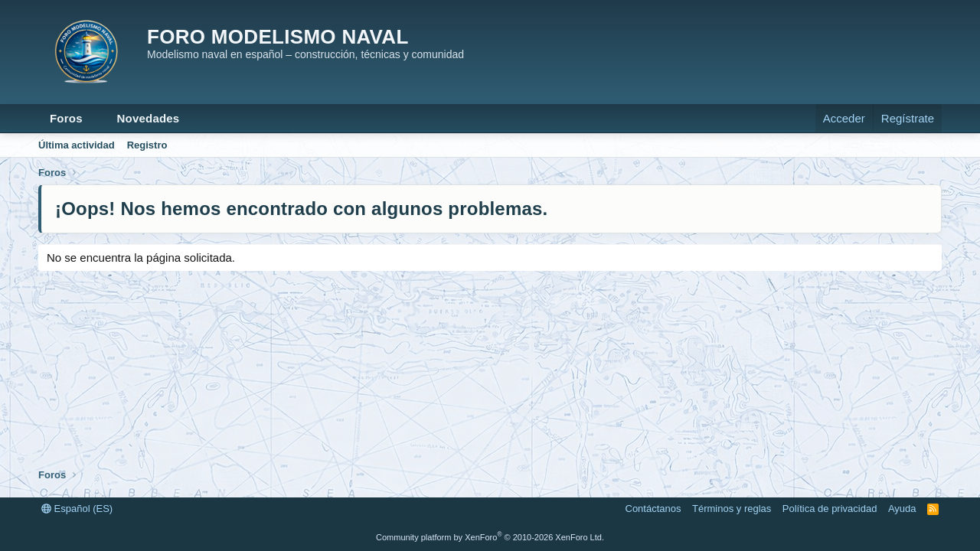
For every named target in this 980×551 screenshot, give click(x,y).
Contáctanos (653, 509)
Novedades (149, 118)
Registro (147, 145)
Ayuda (902, 509)
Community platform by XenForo (490, 537)
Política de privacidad (830, 509)
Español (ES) (77, 509)
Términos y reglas (732, 509)
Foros (66, 118)
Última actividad (77, 145)
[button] (95, 118)
